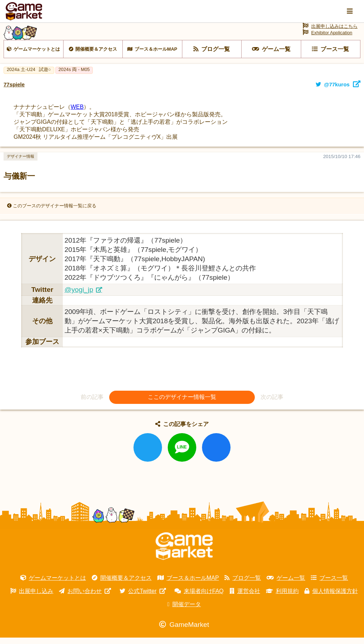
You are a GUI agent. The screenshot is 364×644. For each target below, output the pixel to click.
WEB (77, 113)
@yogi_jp (79, 296)
